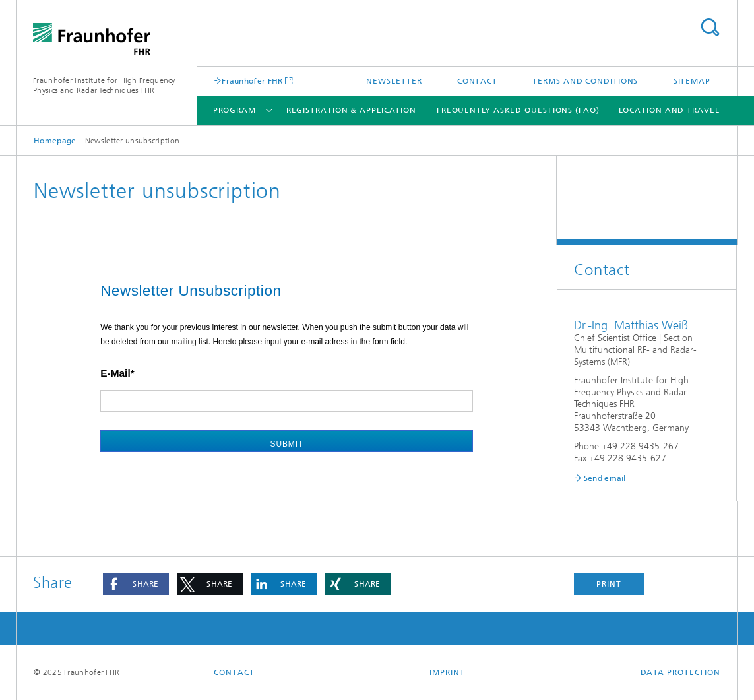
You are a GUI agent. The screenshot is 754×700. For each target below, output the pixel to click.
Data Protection (681, 672)
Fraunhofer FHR (252, 81)
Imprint (447, 672)
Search (710, 27)
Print (609, 584)
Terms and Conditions (585, 81)
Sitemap (692, 81)
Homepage (55, 141)
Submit (287, 444)
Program (235, 110)
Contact (477, 81)
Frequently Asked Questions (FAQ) (518, 110)
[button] (136, 584)
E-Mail (115, 373)
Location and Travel (669, 110)
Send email (605, 478)
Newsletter (394, 81)
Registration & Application (351, 110)
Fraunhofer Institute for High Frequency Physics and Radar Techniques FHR (104, 85)
